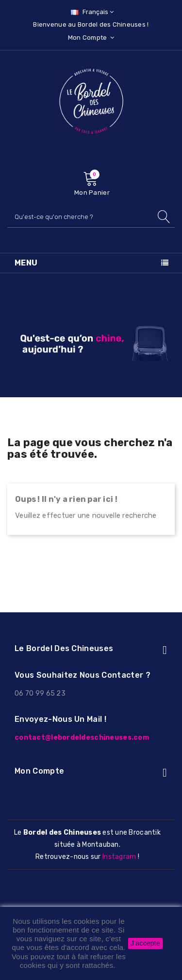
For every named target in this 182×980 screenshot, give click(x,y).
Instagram (119, 857)
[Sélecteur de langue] (91, 12)
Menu (26, 263)
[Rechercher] (91, 217)
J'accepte (145, 943)
